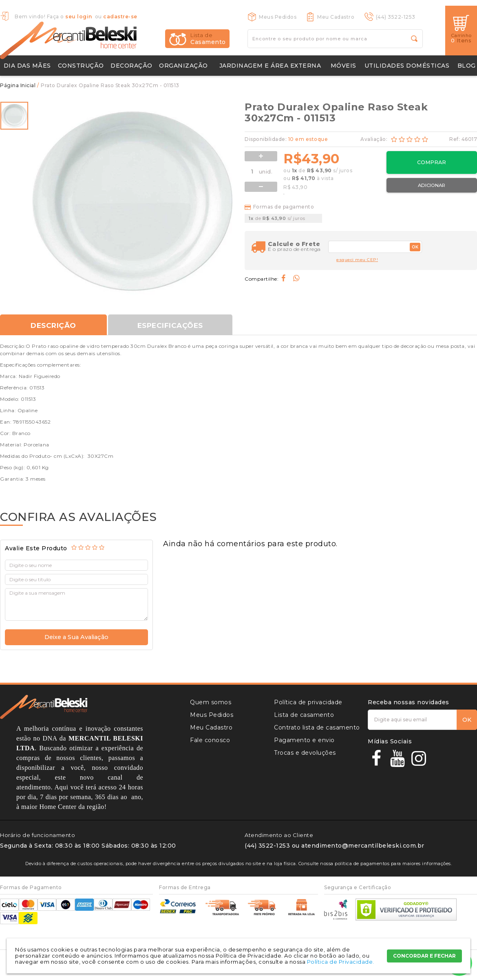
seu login (79, 16)
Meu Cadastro (336, 17)
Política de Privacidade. (341, 962)
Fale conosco (210, 740)
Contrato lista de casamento (317, 727)
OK (415, 247)
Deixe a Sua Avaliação (76, 637)
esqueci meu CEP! (357, 260)
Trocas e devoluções (305, 753)
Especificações (171, 325)
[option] (14, 116)
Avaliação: (375, 139)
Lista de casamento (304, 715)
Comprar (432, 162)
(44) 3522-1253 (396, 17)
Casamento (208, 39)
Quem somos (211, 702)
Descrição (53, 325)
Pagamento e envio (304, 740)
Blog (467, 66)
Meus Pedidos (278, 17)
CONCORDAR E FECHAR (424, 956)
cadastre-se (120, 16)
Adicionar (432, 185)
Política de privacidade (308, 702)
